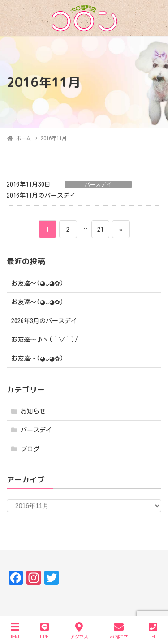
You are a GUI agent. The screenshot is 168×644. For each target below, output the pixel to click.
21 (100, 229)
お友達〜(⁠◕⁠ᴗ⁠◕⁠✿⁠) (37, 283)
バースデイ (98, 184)
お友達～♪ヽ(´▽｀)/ (45, 340)
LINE (45, 630)
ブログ (30, 449)
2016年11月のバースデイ (41, 196)
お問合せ (119, 630)
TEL (153, 630)
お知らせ (33, 411)
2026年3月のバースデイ (44, 321)
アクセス (79, 630)
